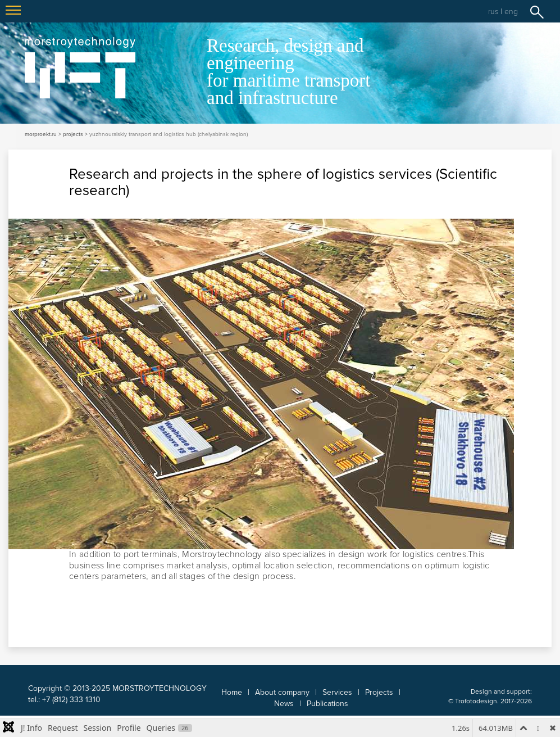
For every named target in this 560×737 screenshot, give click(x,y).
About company (282, 692)
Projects (379, 692)
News (284, 704)
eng (511, 12)
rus (493, 12)
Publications (327, 704)
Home (232, 692)
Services (337, 692)
